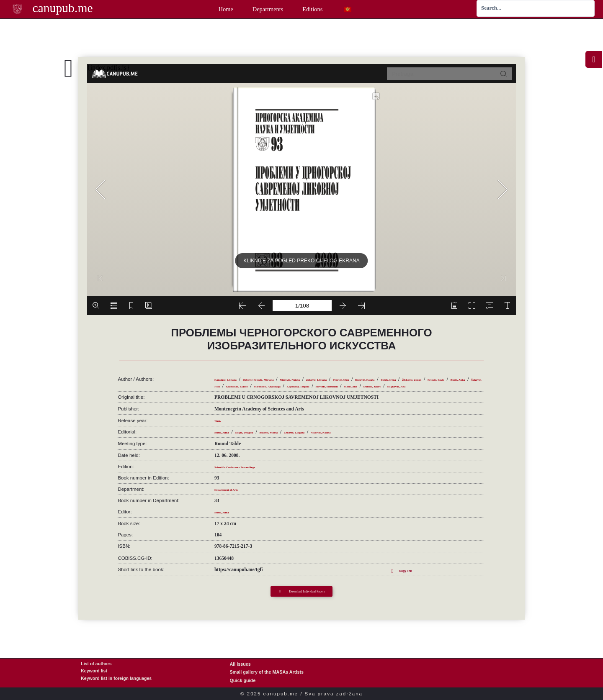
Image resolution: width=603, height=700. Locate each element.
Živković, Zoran (263, 380)
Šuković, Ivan (366, 380)
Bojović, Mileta (298, 433)
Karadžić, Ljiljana (233, 374)
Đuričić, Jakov (348, 387)
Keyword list (94, 672)
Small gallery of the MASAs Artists (267, 672)
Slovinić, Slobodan (278, 387)
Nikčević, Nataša (335, 374)
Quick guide (242, 679)
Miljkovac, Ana (385, 387)
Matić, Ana (315, 387)
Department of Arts (234, 490)
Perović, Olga (414, 374)
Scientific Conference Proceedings (249, 468)
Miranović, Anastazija (452, 380)
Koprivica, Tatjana (234, 387)
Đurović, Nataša (450, 374)
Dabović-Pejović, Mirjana (285, 374)
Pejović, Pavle (300, 380)
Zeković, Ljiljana (376, 374)
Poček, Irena (227, 380)
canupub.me (59, 8)
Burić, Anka (333, 380)
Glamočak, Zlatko (405, 380)
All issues (240, 663)
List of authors (97, 663)
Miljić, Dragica (261, 433)
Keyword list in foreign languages (117, 679)
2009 (219, 422)
